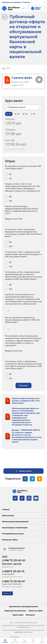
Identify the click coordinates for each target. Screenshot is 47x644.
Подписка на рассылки (15, 611)
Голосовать (23, 385)
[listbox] (23, 107)
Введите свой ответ (14, 219)
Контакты (30, 615)
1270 (5, 557)
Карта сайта (18, 615)
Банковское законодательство (23, 607)
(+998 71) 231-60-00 (14, 560)
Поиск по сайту (36, 611)
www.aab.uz (19, 632)
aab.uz (11, 8)
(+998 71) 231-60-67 (13, 581)
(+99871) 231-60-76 (13, 571)
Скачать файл (22, 78)
